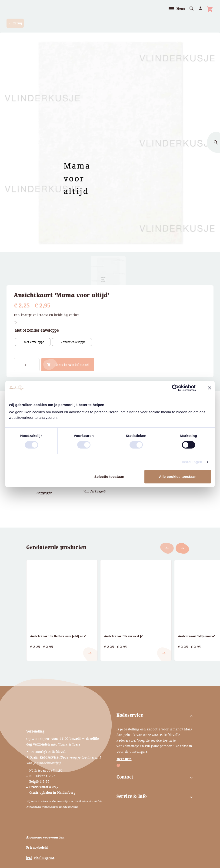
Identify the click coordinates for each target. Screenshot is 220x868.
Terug (15, 23)
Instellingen (192, 462)
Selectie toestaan (109, 477)
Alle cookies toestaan (178, 477)
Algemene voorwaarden (45, 837)
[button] (182, 548)
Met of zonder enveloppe (37, 330)
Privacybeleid (37, 848)
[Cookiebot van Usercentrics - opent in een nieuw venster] (179, 388)
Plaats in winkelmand (71, 365)
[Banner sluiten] (210, 388)
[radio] (33, 342)
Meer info (124, 759)
